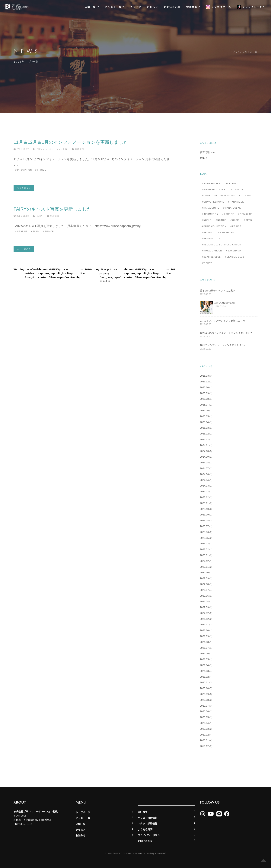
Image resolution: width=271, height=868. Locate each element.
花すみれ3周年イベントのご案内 (218, 291)
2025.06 (204, 411)
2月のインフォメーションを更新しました (223, 321)
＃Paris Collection (214, 226)
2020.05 (204, 717)
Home (235, 52)
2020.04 (204, 723)
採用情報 (193, 7)
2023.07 (204, 526)
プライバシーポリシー (150, 835)
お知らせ (152, 7)
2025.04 (204, 422)
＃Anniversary (211, 183)
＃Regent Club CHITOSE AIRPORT (222, 245)
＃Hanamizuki (236, 202)
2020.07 (204, 706)
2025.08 (204, 399)
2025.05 (204, 416)
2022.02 (204, 613)
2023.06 (204, 532)
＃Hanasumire (210, 208)
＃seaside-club (234, 257)
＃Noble (206, 220)
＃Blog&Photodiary (214, 189)
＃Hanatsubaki (232, 208)
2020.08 (204, 700)
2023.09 (204, 515)
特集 (202, 158)
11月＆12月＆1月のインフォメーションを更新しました (71, 142)
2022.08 (204, 584)
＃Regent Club (211, 238)
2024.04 (204, 480)
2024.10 (204, 451)
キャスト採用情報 (148, 818)
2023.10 (204, 509)
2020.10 (204, 688)
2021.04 (204, 665)
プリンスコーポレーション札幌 (50, 149)
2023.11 (204, 503)
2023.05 (204, 538)
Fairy (38, 216)
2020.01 (204, 740)
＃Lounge (228, 214)
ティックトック (251, 7)
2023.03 (204, 544)
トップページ (83, 812)
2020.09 (204, 694)
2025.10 (204, 387)
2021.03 (204, 671)
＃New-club (245, 214)
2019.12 (204, 746)
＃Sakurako (233, 251)
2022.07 (204, 590)
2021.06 (204, 653)
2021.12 (204, 619)
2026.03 (204, 376)
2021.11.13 (21, 216)
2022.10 (204, 572)
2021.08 (204, 642)
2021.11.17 (21, 149)
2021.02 (204, 677)
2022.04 (204, 601)
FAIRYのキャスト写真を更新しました (53, 209)
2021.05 (204, 659)
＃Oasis (235, 220)
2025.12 (204, 382)
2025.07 (204, 405)
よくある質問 (145, 829)
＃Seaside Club (211, 257)
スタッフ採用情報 (148, 824)
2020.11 (204, 682)
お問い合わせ (172, 7)
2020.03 (204, 729)
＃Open (248, 220)
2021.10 (204, 630)
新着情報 (79, 149)
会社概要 (143, 812)
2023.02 (204, 549)
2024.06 (204, 474)
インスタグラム (218, 7)
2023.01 (204, 555)
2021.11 (204, 625)
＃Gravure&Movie (213, 202)
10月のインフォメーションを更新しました (223, 345)
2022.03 (204, 607)
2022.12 (204, 561)
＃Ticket (207, 263)
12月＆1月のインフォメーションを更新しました (226, 333)
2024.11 (204, 445)
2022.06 (204, 596)
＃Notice (221, 220)
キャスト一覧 (115, 7)
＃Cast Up (21, 231)
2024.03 (204, 486)
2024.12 (204, 439)
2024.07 (204, 468)
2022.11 (204, 567)
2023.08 (204, 520)
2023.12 (204, 497)
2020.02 (204, 735)
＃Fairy (35, 231)
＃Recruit (208, 232)
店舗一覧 (92, 7)
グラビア (135, 7)
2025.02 (204, 434)
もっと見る (24, 188)
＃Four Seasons (224, 196)
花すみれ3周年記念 (225, 303)
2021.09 (204, 636)
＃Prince (40, 170)
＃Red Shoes (226, 232)
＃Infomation (23, 170)
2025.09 (204, 393)
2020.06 (204, 711)
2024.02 (204, 492)
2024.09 (204, 457)
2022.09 (204, 578)
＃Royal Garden (212, 251)
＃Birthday (231, 183)
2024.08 (204, 463)
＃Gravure (245, 196)
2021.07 (204, 648)
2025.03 (204, 428)
